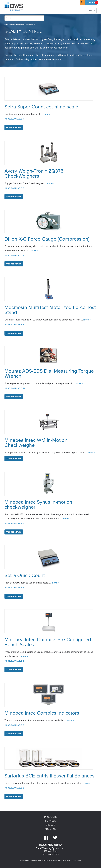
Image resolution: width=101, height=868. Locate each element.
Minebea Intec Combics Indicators (42, 713)
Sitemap (78, 860)
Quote (92, 3)
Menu (91, 11)
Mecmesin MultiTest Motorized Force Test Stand (50, 310)
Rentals (50, 825)
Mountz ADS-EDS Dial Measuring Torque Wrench (49, 374)
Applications (20, 24)
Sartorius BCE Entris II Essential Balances (50, 776)
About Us (50, 829)
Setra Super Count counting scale (41, 107)
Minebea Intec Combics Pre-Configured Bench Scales (48, 642)
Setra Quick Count (25, 576)
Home (6, 24)
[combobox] (24, 18)
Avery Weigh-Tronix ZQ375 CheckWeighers (34, 174)
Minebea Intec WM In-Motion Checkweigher (36, 443)
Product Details (14, 128)
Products (12, 24)
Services (50, 821)
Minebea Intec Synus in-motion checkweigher (38, 505)
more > (48, 114)
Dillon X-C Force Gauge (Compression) (47, 239)
